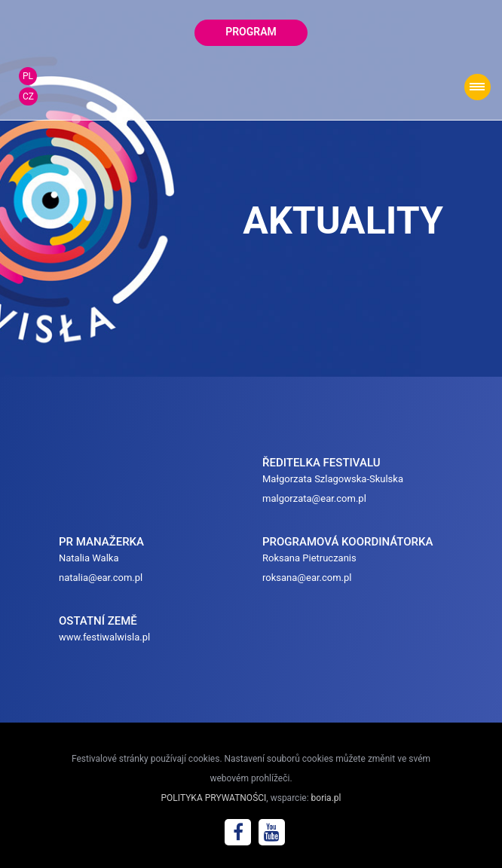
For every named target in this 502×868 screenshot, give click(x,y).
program (251, 32)
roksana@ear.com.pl (307, 578)
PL (28, 76)
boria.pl (326, 798)
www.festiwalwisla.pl (104, 637)
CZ (28, 96)
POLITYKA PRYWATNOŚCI (214, 798)
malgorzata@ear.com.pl (314, 498)
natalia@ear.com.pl (101, 578)
